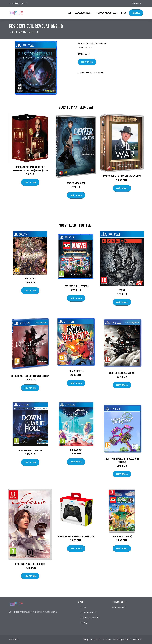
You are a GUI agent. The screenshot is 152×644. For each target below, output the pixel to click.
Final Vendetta (76, 371)
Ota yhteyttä (96, 639)
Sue (69, 13)
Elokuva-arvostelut (107, 13)
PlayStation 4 (100, 43)
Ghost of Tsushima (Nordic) (122, 373)
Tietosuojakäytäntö (122, 639)
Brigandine (30, 278)
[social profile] (27, 3)
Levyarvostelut (83, 13)
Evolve (122, 290)
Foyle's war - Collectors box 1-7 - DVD (122, 176)
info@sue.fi (137, 3)
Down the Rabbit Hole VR (30, 450)
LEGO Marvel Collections (76, 286)
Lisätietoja (87, 62)
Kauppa (136, 13)
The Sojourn (76, 450)
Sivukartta (137, 639)
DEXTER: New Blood (76, 183)
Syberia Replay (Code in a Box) (30, 564)
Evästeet (107, 639)
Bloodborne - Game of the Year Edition (30, 376)
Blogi (124, 13)
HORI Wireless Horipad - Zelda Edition (76, 536)
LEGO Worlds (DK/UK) (122, 536)
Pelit (92, 43)
